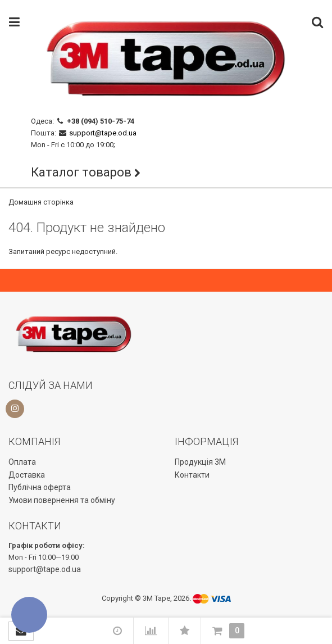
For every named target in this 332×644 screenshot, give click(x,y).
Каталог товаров (81, 172)
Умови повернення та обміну (62, 500)
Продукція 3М (200, 462)
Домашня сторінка (41, 202)
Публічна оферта (40, 487)
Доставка (27, 475)
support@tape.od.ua (103, 133)
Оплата (22, 462)
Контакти (192, 475)
